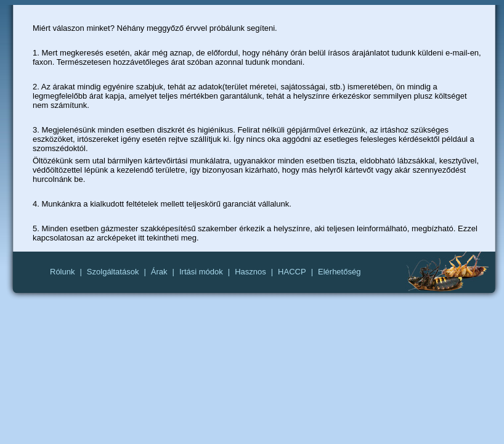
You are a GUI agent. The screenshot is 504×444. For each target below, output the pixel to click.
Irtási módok (201, 272)
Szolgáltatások (113, 272)
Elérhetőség (339, 272)
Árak (159, 272)
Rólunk (62, 272)
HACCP (292, 272)
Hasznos (250, 272)
